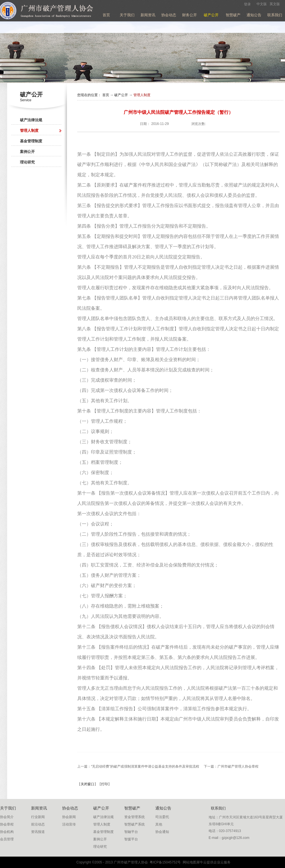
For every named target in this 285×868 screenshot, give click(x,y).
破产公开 (121, 95)
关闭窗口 (87, 784)
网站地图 (189, 862)
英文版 (275, 4)
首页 (106, 15)
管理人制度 (142, 95)
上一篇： (138, 766)
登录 (247, 4)
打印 (105, 784)
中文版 (262, 4)
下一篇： (231, 766)
